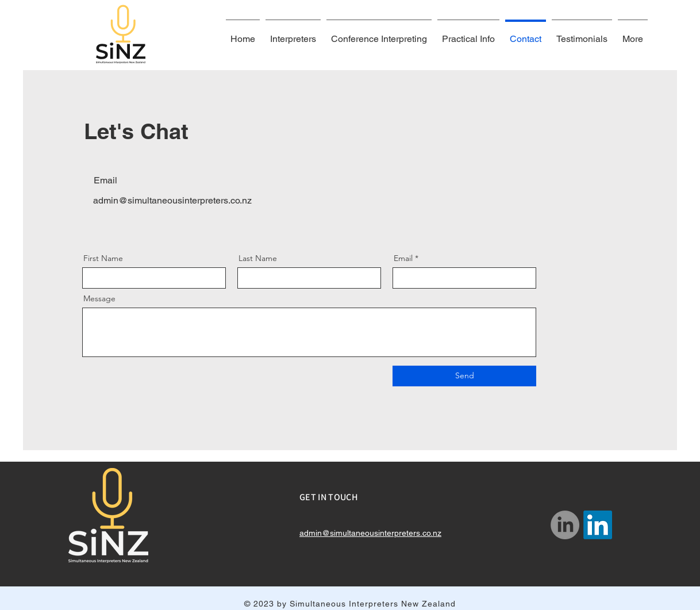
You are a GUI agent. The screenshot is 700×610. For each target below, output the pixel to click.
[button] (468, 34)
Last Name (258, 258)
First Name (103, 258)
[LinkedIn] (565, 525)
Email (403, 258)
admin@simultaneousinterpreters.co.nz (172, 200)
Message (99, 298)
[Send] (464, 376)
